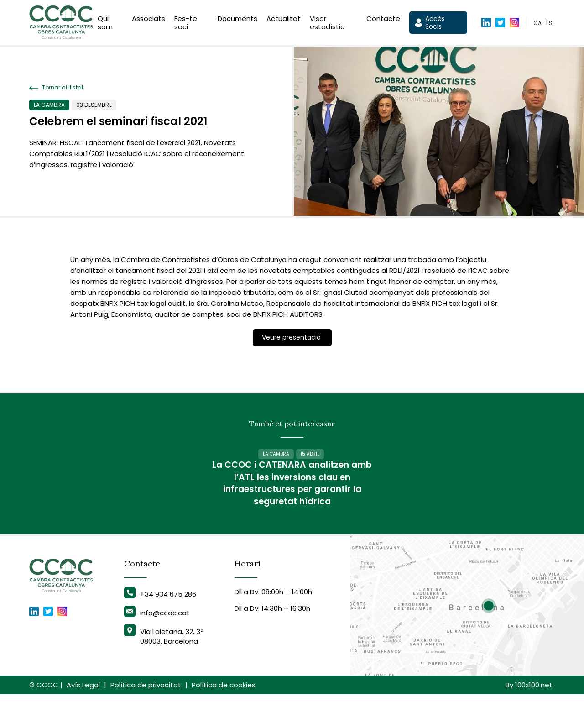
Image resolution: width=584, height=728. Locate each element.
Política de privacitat (146, 719)
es (549, 24)
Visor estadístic (327, 24)
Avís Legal (83, 719)
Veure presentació (292, 337)
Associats (149, 20)
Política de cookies (224, 719)
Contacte (383, 20)
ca (537, 24)
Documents (237, 20)
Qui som (105, 24)
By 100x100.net (529, 719)
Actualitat (284, 20)
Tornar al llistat (56, 88)
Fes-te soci (186, 24)
